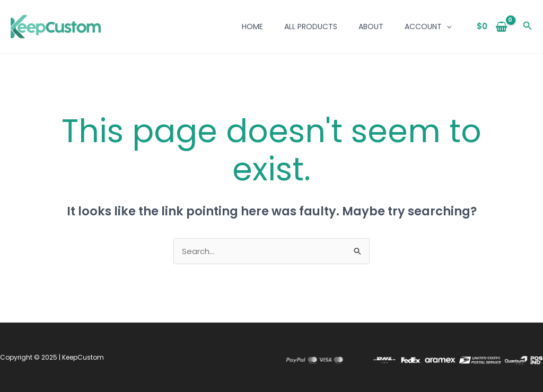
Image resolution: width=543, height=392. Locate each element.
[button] (528, 27)
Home (252, 27)
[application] (446, 27)
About (371, 27)
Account (428, 27)
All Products (311, 27)
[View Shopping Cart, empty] (492, 27)
